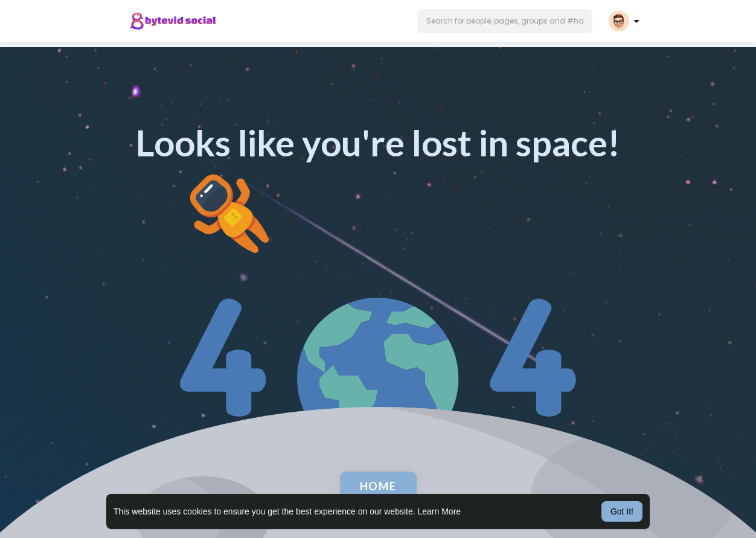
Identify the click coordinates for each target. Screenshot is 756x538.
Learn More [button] (440, 511)
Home (378, 486)
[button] (505, 21)
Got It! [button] (622, 511)
